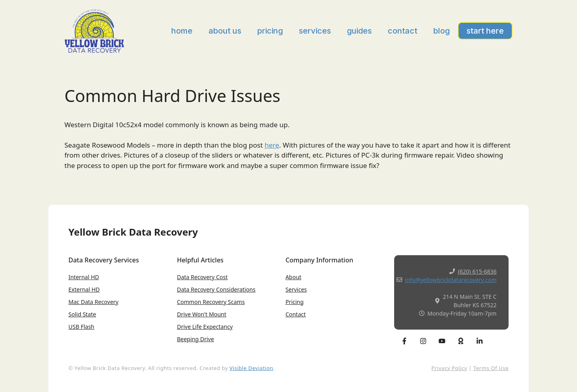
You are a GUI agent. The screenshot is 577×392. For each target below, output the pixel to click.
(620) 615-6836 (477, 271)
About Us (225, 31)
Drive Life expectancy (205, 327)
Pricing (270, 31)
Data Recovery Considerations (216, 289)
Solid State (82, 314)
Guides (359, 31)
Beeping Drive (195, 339)
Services (315, 31)
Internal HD (84, 277)
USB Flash (81, 327)
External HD (84, 289)
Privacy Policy (449, 368)
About (293, 277)
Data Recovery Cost (202, 277)
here (272, 145)
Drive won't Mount (201, 314)
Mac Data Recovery (93, 302)
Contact (403, 31)
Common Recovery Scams (211, 302)
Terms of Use (491, 368)
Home (182, 31)
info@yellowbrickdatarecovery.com (451, 280)
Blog (442, 31)
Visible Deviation (251, 368)
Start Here (485, 31)
